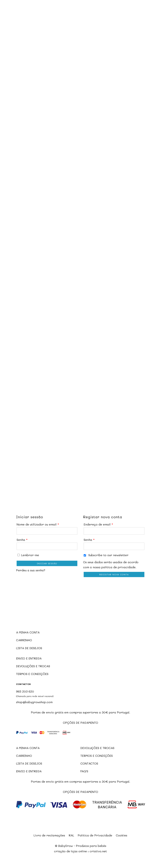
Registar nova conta (114, 574)
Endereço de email (98, 524)
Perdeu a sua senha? (31, 570)
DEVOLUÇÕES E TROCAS (33, 666)
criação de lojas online (70, 851)
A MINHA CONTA (28, 632)
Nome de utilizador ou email (38, 524)
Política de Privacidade (95, 835)
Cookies (122, 835)
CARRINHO (24, 640)
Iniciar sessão (47, 563)
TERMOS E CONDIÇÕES (32, 674)
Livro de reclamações (49, 835)
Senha (22, 540)
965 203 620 (25, 691)
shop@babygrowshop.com (34, 702)
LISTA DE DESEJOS (29, 648)
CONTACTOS (89, 763)
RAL (71, 835)
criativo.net (98, 851)
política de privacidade (118, 567)
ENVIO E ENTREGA (29, 658)
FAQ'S (84, 771)
